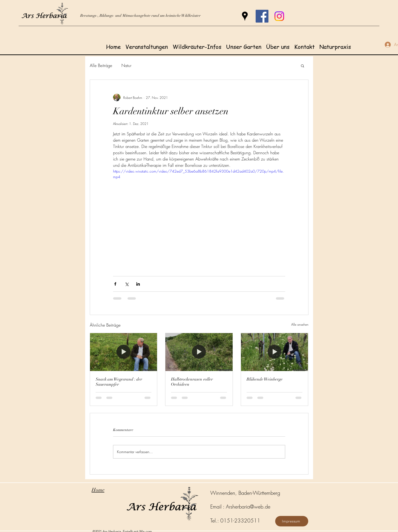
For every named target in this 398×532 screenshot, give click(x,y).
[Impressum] (292, 521)
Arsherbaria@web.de (248, 507)
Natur (126, 65)
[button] (303, 66)
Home (98, 490)
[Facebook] (262, 16)
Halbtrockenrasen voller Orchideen (192, 382)
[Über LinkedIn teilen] (138, 284)
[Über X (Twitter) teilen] (127, 284)
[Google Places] (245, 16)
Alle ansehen (300, 324)
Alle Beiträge (101, 65)
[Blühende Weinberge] (275, 352)
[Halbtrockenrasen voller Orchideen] (199, 352)
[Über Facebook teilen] (115, 284)
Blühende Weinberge (265, 379)
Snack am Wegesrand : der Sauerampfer (119, 382)
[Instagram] (279, 16)
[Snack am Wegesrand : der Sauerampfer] (124, 352)
